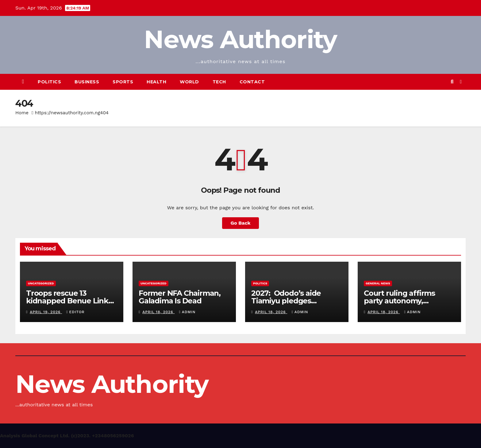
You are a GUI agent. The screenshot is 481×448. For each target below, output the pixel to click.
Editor (75, 312)
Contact (252, 82)
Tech (219, 82)
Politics (49, 82)
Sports (123, 82)
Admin (187, 312)
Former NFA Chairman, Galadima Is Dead (180, 297)
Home (22, 113)
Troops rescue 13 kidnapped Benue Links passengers (69, 301)
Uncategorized (41, 283)
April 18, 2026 (158, 312)
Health (156, 82)
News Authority (240, 39)
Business (87, 82)
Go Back (241, 223)
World (189, 82)
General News (378, 283)
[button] (452, 82)
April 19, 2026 (46, 312)
